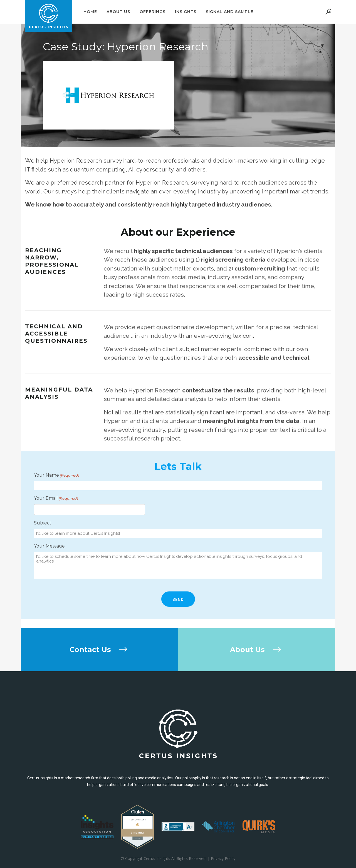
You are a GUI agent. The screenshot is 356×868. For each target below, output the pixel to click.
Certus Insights (157, 858)
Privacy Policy (223, 858)
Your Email (56, 539)
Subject (43, 564)
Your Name (56, 516)
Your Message (49, 587)
